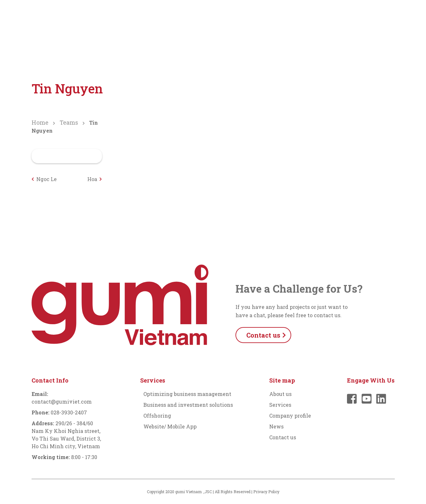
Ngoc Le (47, 179)
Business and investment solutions (188, 405)
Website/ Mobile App (170, 426)
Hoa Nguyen (87, 179)
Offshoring (157, 416)
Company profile (263, 16)
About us (176, 16)
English (378, 16)
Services (214, 16)
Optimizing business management (187, 394)
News (308, 16)
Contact (341, 16)
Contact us (283, 437)
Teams (69, 122)
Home (40, 122)
